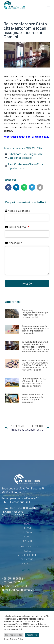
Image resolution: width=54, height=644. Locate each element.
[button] (8, 187)
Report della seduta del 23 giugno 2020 (26, 137)
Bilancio (27, 158)
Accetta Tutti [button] (32, 635)
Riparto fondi (16, 168)
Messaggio (15, 243)
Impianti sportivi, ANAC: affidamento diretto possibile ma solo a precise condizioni (34, 382)
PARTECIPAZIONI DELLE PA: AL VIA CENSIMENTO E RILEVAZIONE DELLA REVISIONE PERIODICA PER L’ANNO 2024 (35, 365)
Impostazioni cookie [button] (14, 635)
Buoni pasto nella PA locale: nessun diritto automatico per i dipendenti (33, 398)
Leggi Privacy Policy (14, 639)
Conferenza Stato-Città (29, 164)
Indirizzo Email (19, 227)
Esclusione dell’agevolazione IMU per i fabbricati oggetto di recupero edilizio (35, 314)
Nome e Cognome (19, 211)
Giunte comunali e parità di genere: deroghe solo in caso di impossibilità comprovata (35, 330)
